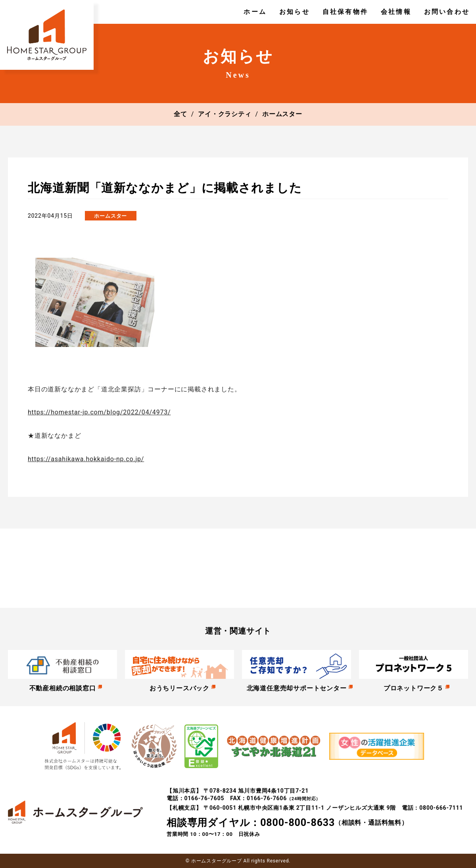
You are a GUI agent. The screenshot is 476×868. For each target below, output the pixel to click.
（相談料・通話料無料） (287, 823)
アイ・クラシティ (225, 114)
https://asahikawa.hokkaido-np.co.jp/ (86, 459)
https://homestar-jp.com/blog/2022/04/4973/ (99, 412)
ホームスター (282, 114)
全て (180, 114)
